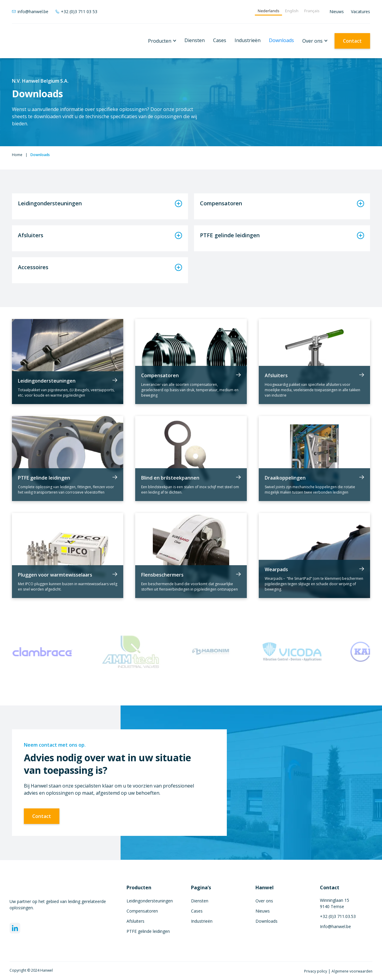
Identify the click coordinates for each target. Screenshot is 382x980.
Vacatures (361, 11)
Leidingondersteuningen (150, 901)
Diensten (195, 40)
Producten (160, 41)
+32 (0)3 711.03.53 (338, 916)
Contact (352, 41)
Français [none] (312, 11)
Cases (220, 40)
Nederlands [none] (268, 11)
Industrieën (248, 40)
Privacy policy (316, 971)
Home (17, 155)
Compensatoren (142, 911)
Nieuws (337, 11)
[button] (162, 41)
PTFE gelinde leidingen (148, 931)
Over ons (312, 41)
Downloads (281, 40)
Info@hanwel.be (335, 926)
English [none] (292, 11)
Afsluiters (135, 921)
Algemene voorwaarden (352, 971)
